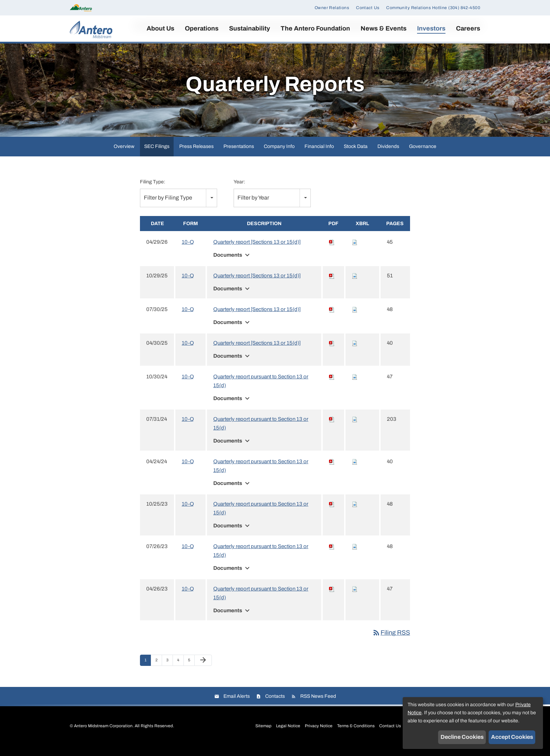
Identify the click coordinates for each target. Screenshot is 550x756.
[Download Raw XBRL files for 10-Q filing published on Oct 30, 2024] (355, 386)
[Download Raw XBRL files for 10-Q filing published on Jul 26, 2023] (355, 555)
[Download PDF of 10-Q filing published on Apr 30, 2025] (332, 352)
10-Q (188, 251)
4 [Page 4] (180, 671)
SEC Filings (157, 155)
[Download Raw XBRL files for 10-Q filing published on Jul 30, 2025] (355, 318)
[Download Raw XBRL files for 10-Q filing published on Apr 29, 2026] (355, 251)
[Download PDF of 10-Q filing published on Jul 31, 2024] (332, 428)
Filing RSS (391, 642)
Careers (468, 28)
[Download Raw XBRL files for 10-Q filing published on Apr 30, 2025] (355, 352)
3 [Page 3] (169, 671)
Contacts (275, 705)
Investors (431, 28)
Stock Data (356, 155)
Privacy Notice (319, 735)
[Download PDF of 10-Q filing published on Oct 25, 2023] (332, 513)
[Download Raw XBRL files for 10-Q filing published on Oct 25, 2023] (355, 513)
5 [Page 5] (191, 671)
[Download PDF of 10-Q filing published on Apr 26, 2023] (332, 598)
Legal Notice (288, 735)
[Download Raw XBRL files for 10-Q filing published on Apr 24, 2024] (355, 471)
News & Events (384, 28)
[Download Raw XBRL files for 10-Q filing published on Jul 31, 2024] (355, 428)
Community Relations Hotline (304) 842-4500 (433, 8)
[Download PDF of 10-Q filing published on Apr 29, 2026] (332, 251)
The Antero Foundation (315, 28)
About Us (160, 28)
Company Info (279, 155)
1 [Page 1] (148, 671)
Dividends (388, 155)
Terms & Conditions (356, 735)
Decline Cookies (462, 737)
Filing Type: (153, 191)
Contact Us (368, 8)
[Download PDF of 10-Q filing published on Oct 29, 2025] (332, 285)
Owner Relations (332, 8)
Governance (423, 155)
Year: (239, 191)
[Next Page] (203, 669)
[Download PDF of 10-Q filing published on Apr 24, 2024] (332, 471)
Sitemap (263, 735)
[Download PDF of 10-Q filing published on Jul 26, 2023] (332, 555)
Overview (124, 155)
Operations (202, 28)
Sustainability (250, 28)
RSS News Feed (318, 705)
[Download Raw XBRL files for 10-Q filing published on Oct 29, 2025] (355, 285)
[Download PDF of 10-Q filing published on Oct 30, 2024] (332, 386)
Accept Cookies (512, 737)
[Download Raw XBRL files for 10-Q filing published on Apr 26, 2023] (355, 598)
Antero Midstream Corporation (103, 735)
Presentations (239, 155)
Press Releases (196, 155)
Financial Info (319, 155)
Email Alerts (237, 705)
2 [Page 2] (159, 671)
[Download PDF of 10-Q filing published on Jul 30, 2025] (332, 318)
